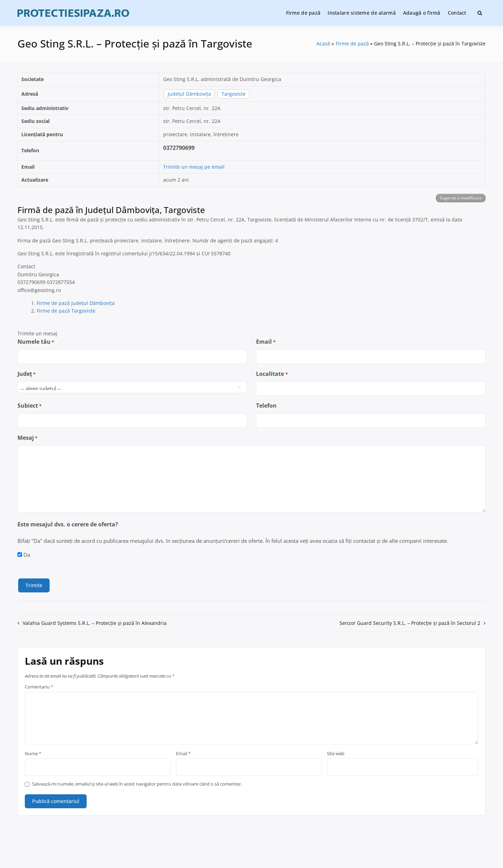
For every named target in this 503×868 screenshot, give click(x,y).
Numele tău (36, 342)
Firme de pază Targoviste (66, 311)
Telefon (266, 406)
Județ (27, 374)
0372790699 (179, 148)
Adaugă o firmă (422, 13)
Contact (457, 13)
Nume (33, 754)
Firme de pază (303, 13)
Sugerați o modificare (461, 198)
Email (266, 342)
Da (27, 555)
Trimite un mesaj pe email (194, 167)
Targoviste (234, 94)
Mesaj (27, 438)
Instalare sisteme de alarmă (362, 13)
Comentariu (39, 687)
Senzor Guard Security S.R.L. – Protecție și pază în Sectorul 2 (410, 623)
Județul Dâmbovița (189, 94)
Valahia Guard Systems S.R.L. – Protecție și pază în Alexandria (95, 623)
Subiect (30, 406)
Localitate (272, 374)
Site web (336, 754)
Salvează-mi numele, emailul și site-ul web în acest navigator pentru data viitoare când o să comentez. (137, 784)
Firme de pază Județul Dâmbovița (76, 303)
